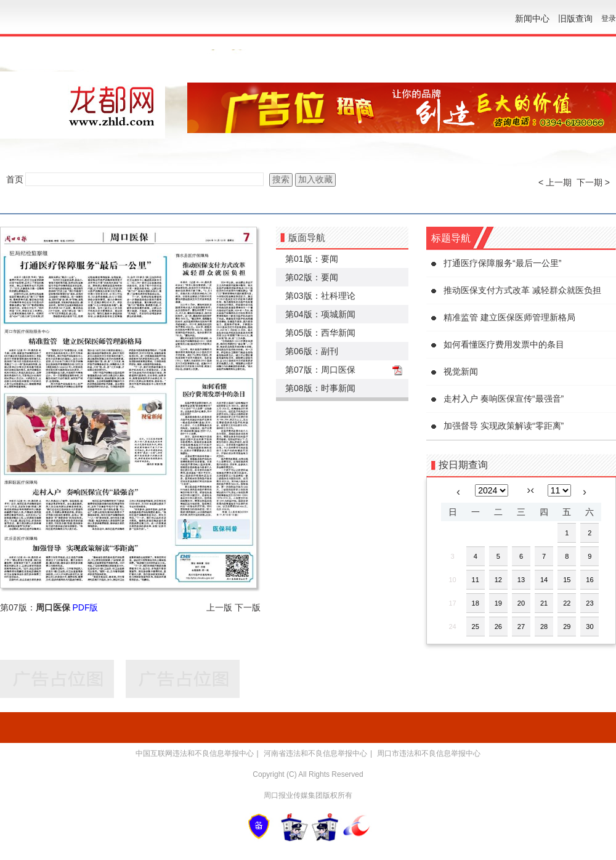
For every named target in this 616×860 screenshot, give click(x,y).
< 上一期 (555, 182)
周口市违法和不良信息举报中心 (429, 753)
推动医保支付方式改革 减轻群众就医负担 (522, 290)
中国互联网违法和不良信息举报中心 (195, 753)
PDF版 (85, 607)
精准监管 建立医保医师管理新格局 (509, 317)
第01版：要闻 (312, 259)
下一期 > (593, 182)
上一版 (219, 607)
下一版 (248, 607)
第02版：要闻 (312, 277)
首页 (15, 179)
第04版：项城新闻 (320, 314)
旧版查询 (575, 18)
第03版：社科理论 (320, 296)
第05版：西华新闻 (320, 333)
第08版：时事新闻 (320, 388)
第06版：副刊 (312, 351)
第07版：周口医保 (320, 370)
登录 (609, 18)
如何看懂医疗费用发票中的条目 (504, 344)
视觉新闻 (461, 371)
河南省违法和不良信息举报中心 (315, 753)
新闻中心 (532, 18)
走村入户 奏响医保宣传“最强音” (504, 399)
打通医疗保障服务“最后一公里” (502, 263)
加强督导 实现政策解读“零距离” (504, 426)
